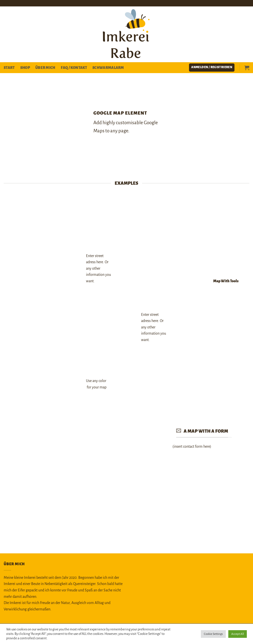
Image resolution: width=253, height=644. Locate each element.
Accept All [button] (238, 634)
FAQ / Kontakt (74, 68)
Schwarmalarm (108, 68)
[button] (212, 68)
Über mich (45, 68)
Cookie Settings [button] (213, 634)
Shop (25, 68)
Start (9, 68)
